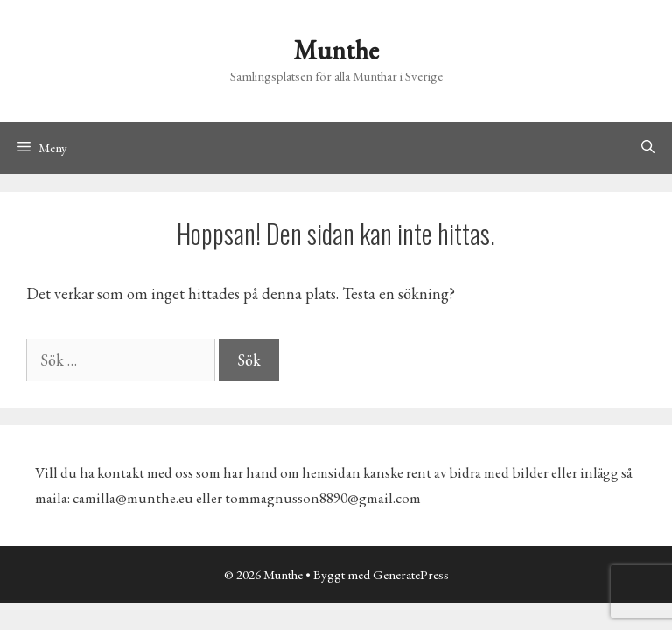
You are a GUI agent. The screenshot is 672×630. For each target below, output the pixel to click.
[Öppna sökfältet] (648, 148)
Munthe (336, 50)
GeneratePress (411, 574)
